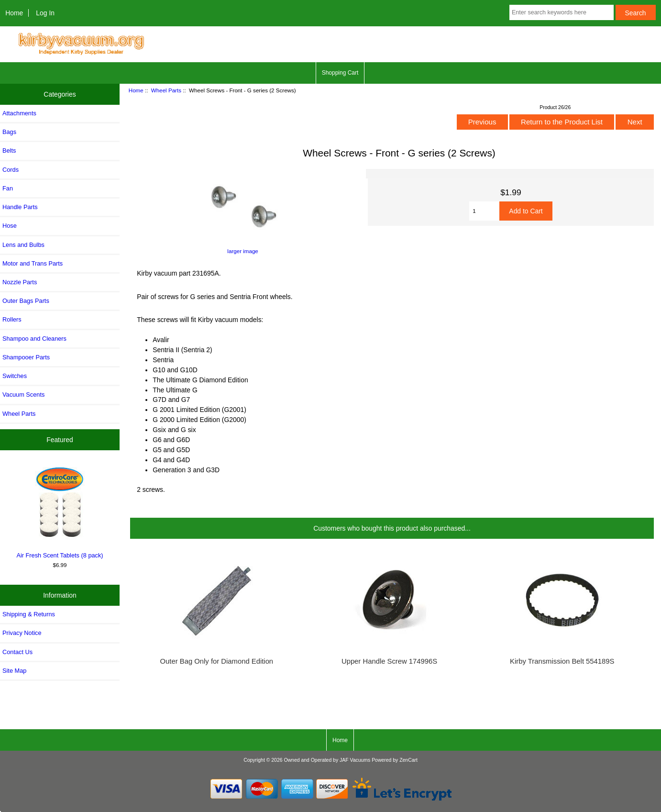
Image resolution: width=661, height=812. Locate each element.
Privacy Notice (22, 633)
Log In (45, 13)
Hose (10, 226)
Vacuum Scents (23, 395)
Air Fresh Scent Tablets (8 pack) (60, 511)
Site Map (14, 671)
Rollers (12, 319)
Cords (11, 170)
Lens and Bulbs (23, 245)
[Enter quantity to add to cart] (484, 211)
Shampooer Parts (26, 357)
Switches (15, 376)
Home (14, 13)
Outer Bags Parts (26, 301)
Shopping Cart (340, 73)
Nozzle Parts (20, 282)
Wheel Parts (166, 90)
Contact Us (17, 652)
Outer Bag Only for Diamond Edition (217, 661)
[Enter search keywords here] (562, 12)
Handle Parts (20, 207)
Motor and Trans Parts (33, 263)
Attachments (19, 113)
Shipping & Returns (29, 614)
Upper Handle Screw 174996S (389, 661)
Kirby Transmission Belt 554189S (562, 661)
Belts (9, 150)
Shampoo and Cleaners (34, 339)
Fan (8, 188)
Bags (9, 132)
